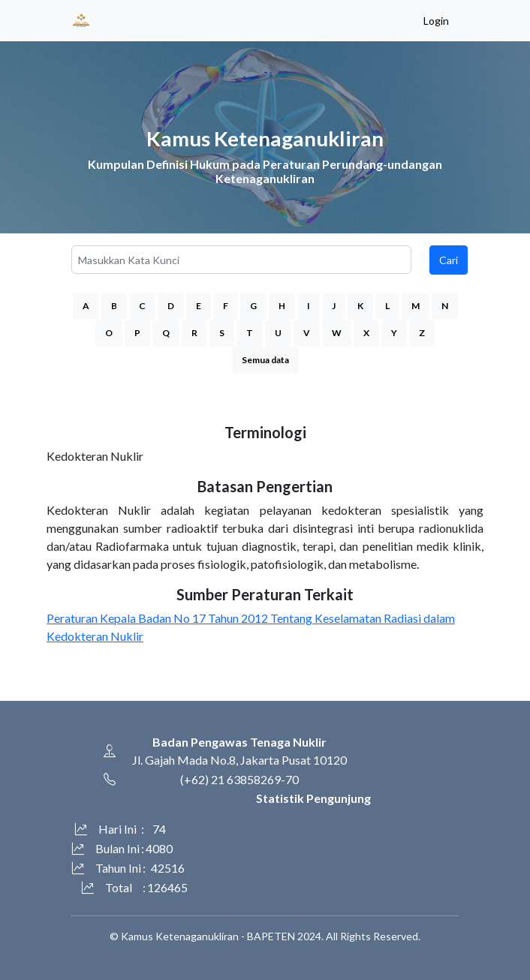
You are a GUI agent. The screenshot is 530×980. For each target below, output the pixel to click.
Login (436, 21)
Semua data (265, 360)
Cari (449, 260)
